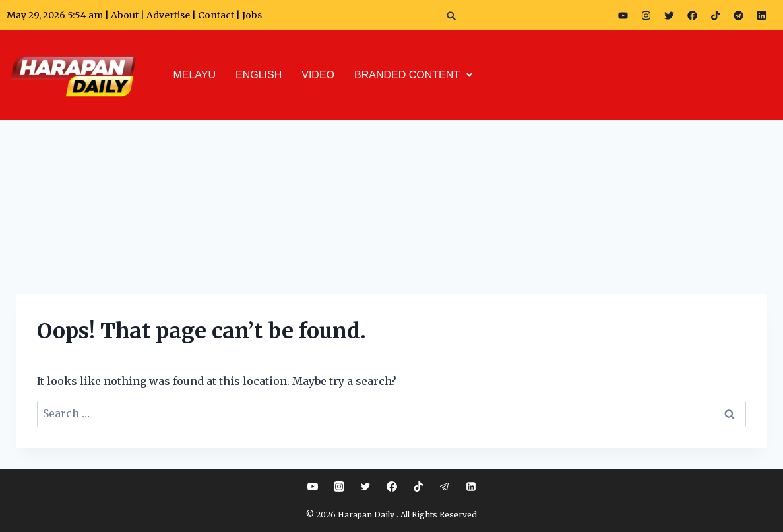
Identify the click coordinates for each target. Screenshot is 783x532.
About (125, 15)
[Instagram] (339, 487)
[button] (452, 15)
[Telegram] (445, 487)
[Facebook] (392, 487)
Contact (217, 15)
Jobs (252, 15)
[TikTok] (418, 487)
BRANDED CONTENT (413, 75)
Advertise (168, 15)
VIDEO (318, 75)
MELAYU (194, 75)
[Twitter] (365, 487)
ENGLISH (259, 75)
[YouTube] (313, 487)
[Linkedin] (471, 487)
